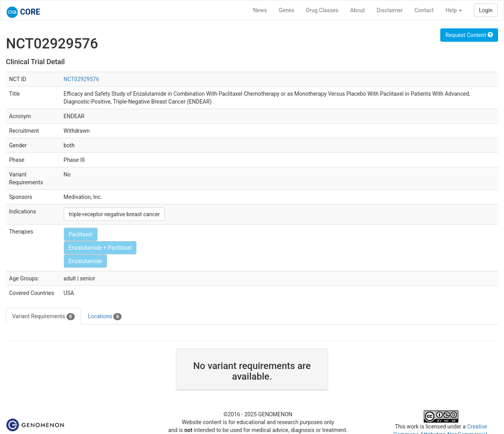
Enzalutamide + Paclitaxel (100, 248)
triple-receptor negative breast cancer (114, 214)
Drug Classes (322, 10)
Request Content (469, 35)
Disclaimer (390, 10)
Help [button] (454, 10)
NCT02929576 (81, 79)
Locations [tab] (105, 317)
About (357, 10)
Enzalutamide (86, 261)
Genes (287, 10)
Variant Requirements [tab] (43, 317)
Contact (424, 10)
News (260, 10)
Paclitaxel (81, 234)
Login (486, 10)
